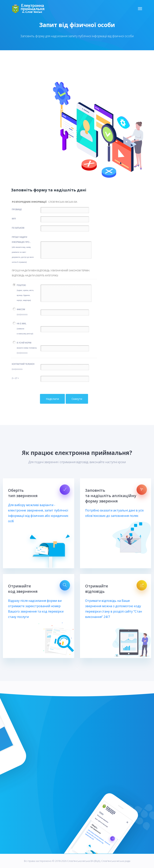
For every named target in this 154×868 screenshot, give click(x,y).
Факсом (22, 312)
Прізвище (17, 210)
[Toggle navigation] (140, 9)
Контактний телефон (23, 367)
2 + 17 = (15, 378)
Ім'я (14, 219)
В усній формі (27, 348)
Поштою (25, 293)
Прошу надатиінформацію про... (23, 250)
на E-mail (25, 329)
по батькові (18, 228)
